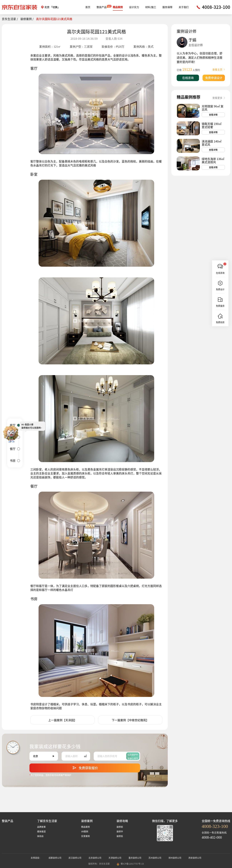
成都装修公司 (55, 858)
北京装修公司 (95, 858)
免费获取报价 (85, 767)
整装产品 (102, 7)
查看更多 (219, 98)
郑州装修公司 (175, 858)
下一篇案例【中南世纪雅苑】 (130, 720)
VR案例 (85, 831)
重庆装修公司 (135, 858)
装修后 (120, 836)
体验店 (40, 836)
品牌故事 (41, 827)
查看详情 (213, 115)
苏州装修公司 (155, 858)
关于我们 (184, 7)
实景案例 (85, 836)
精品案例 (118, 7)
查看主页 (219, 70)
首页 (88, 7)
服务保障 (167, 7)
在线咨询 (188, 78)
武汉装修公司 (75, 858)
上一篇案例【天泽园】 (62, 720)
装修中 (120, 831)
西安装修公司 (195, 858)
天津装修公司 (115, 858)
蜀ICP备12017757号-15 (132, 864)
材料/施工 (151, 7)
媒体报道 (41, 831)
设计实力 (134, 7)
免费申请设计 (214, 78)
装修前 (120, 827)
